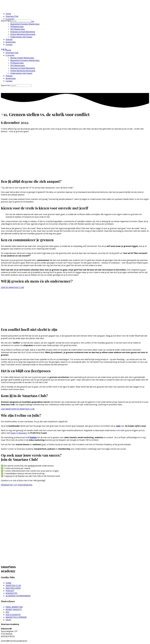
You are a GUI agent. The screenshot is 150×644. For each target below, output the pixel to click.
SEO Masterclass (18, 66)
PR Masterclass (17, 63)
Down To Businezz (19, 433)
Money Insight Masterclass (22, 58)
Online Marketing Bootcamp (23, 71)
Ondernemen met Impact (21, 73)
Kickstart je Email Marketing (23, 68)
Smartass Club (12, 53)
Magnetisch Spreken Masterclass (25, 60)
